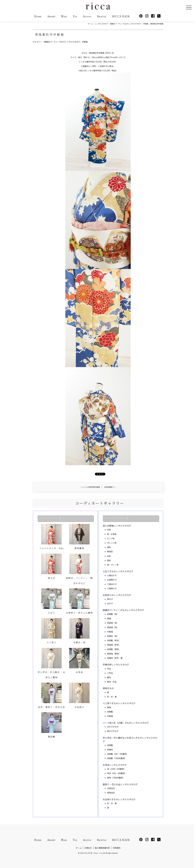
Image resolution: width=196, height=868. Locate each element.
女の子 (110, 603)
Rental (102, 16)
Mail (64, 16)
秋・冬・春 (112, 697)
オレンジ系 (112, 543)
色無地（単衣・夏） (116, 658)
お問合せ (88, 848)
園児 (109, 677)
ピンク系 (111, 538)
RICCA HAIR (121, 16)
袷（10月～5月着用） (116, 769)
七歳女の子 (112, 575)
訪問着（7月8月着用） (117, 758)
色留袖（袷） (113, 623)
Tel (75, 16)
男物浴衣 (111, 793)
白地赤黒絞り (110, 487)
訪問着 (110, 712)
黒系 (109, 560)
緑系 (109, 547)
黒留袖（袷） (113, 627)
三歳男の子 (112, 588)
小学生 (110, 673)
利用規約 (117, 848)
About (51, 16)
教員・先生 (112, 682)
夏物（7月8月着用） (116, 778)
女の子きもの (113, 727)
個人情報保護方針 (102, 848)
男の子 (110, 599)
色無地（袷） (113, 636)
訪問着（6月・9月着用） (118, 754)
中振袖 (85, 42)
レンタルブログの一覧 (51, 518)
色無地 (110, 750)
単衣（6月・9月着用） (117, 773)
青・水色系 (112, 534)
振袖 (109, 618)
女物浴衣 (111, 788)
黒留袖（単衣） (114, 645)
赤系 (109, 530)
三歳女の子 (112, 584)
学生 (109, 669)
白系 (109, 556)
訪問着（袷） (113, 614)
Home (38, 16)
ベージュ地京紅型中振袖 (90, 487)
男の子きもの (113, 731)
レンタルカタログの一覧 (118, 518)
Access (87, 16)
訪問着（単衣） (114, 640)
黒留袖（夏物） (114, 654)
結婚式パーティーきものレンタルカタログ (62, 42)
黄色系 (110, 551)
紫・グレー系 (113, 565)
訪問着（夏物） (114, 649)
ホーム (79, 848)
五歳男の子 (112, 580)
